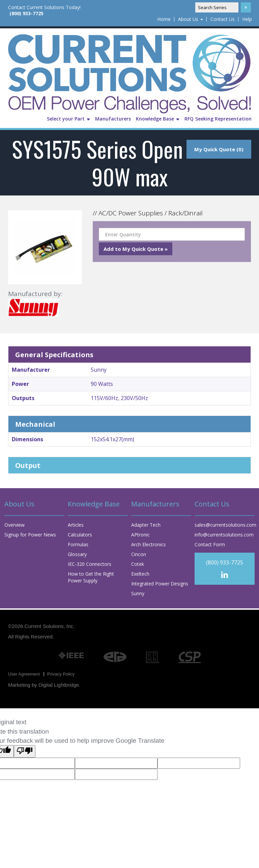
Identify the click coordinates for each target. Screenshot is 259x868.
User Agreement (24, 674)
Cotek (138, 564)
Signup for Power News (30, 535)
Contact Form (210, 544)
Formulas (78, 544)
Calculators (80, 535)
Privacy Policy (61, 674)
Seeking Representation (223, 119)
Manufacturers (113, 119)
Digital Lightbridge (59, 685)
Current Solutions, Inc (49, 626)
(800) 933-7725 (26, 14)
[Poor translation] (25, 751)
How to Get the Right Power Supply (91, 577)
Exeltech (140, 574)
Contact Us (223, 19)
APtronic (140, 535)
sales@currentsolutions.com (225, 525)
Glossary (77, 554)
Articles (76, 525)
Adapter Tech (146, 525)
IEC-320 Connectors (90, 564)
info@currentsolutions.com (224, 535)
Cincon (139, 554)
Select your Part (68, 119)
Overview (15, 525)
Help (247, 19)
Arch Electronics (149, 544)
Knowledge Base (158, 119)
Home (164, 19)
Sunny (138, 593)
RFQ (189, 119)
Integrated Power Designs (160, 584)
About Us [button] (191, 19)
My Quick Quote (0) (219, 149)
